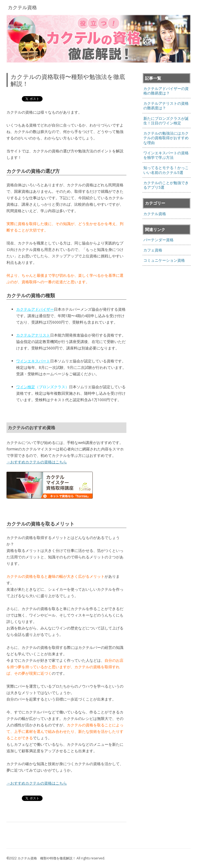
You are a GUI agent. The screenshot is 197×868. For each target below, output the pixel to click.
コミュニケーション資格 (164, 260)
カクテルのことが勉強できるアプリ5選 (166, 185)
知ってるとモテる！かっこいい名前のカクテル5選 (166, 170)
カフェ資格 (153, 250)
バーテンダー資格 (158, 240)
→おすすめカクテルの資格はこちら (37, 462)
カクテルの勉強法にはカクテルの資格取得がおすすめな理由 (166, 138)
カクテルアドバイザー (35, 309)
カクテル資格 (155, 214)
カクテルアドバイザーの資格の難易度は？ (166, 91)
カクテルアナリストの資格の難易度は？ (166, 106)
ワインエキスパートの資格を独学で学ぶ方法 (166, 155)
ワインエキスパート (33, 361)
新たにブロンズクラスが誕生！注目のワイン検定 (166, 121)
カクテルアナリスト (33, 335)
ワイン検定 (26, 387)
